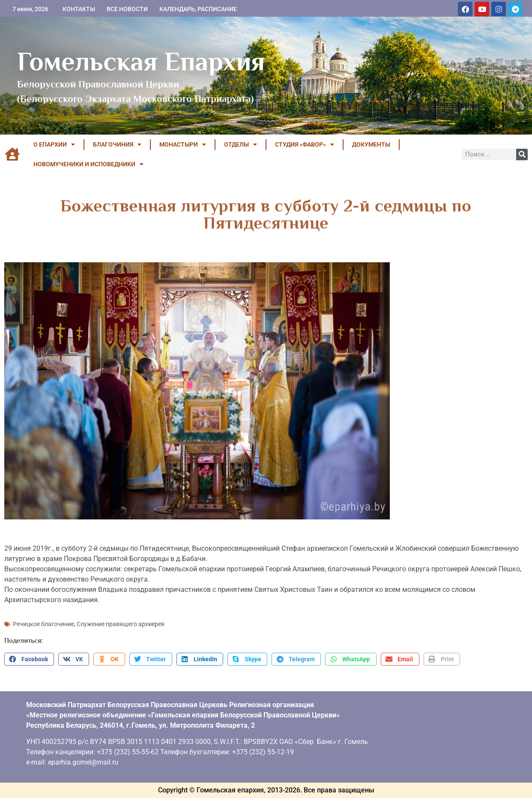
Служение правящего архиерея (121, 624)
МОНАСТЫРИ (183, 144)
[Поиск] (522, 154)
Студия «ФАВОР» (305, 144)
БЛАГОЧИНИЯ (117, 144)
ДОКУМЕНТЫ (371, 144)
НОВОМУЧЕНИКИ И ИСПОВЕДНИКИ (88, 164)
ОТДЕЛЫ (241, 144)
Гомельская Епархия (141, 61)
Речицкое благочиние (43, 624)
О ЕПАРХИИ (54, 144)
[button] (29, 659)
